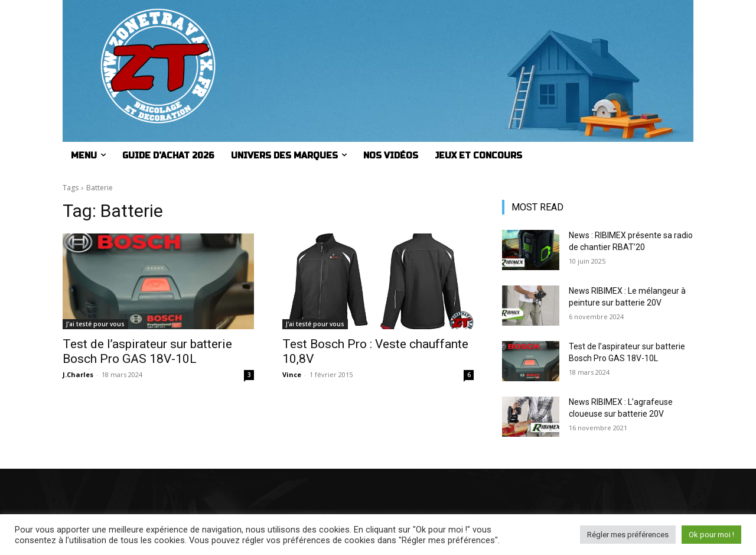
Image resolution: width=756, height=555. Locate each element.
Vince (292, 374)
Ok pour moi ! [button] (711, 535)
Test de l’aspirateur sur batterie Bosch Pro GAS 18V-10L (147, 351)
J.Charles (78, 374)
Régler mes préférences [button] (628, 535)
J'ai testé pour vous (95, 324)
